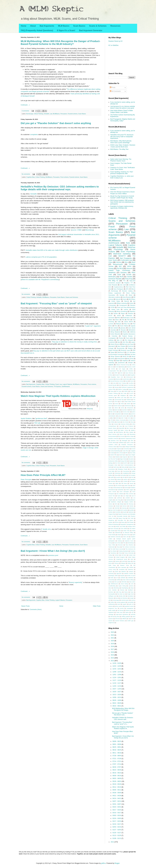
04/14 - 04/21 (117, 798)
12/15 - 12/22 (117, 669)
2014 (113, 658)
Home (24, 26)
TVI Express (57, 386)
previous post (53, 555)
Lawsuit (126, 309)
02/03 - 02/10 (117, 827)
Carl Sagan (122, 369)
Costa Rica (125, 451)
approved (119, 573)
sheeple (130, 363)
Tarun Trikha (112, 545)
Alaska (119, 422)
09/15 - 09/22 (117, 706)
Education (131, 459)
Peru (116, 326)
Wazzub (127, 301)
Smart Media (112, 535)
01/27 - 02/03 (117, 830)
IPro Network (129, 340)
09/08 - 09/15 (117, 741)
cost (132, 584)
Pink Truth (131, 518)
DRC (127, 453)
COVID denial (112, 442)
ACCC (129, 418)
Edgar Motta (123, 459)
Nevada (122, 295)
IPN (124, 477)
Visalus (129, 404)
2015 (113, 655)
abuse (117, 572)
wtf (113, 418)
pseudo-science (122, 416)
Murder (131, 506)
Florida (121, 338)
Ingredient (133, 479)
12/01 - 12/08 (117, 675)
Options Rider (112, 389)
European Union (113, 465)
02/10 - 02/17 (117, 824)
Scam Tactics (113, 260)
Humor (132, 381)
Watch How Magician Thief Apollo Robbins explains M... (123, 728)
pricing (122, 608)
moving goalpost (121, 602)
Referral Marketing (113, 524)
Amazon (116, 424)
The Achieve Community (129, 547)
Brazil (133, 262)
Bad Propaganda (126, 258)
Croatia (112, 453)
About (33, 26)
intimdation (131, 596)
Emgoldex (133, 375)
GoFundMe (123, 475)
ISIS (132, 477)
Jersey (131, 483)
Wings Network (115, 356)
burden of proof (131, 576)
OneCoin (131, 346)
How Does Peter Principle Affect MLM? (43, 475)
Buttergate (125, 441)
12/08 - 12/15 (117, 672)
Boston (125, 332)
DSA (122, 373)
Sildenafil (117, 533)
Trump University (129, 553)
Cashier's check (113, 445)
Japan (117, 483)
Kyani (119, 496)
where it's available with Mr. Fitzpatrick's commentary (40, 280)
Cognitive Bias (31, 177)
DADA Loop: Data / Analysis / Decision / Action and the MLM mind (123, 146)
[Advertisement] (119, 59)
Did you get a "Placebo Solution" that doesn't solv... (123, 714)
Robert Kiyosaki (113, 350)
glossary (123, 328)
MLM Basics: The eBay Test (119, 149)
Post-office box (122, 520)
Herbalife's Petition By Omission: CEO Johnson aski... (123, 718)
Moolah (118, 506)
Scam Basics (79, 26)
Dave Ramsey (129, 373)
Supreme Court (129, 541)
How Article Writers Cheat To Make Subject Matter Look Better (122, 111)
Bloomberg (89, 230)
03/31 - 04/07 (117, 804)
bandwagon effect (113, 576)
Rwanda (130, 313)
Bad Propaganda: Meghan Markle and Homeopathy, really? (123, 120)
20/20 (117, 418)
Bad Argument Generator (91, 30)
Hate (127, 381)
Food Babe (111, 471)
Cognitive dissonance (129, 334)
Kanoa (126, 488)
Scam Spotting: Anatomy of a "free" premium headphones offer (122, 173)
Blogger (117, 863)
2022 (113, 635)
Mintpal (122, 504)
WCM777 (122, 256)
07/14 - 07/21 (117, 761)
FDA (128, 320)
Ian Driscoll (111, 479)
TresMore (133, 551)
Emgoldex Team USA (117, 377)
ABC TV (123, 418)
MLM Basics (64, 26)
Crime (110, 373)
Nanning (124, 508)
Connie (133, 449)
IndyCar (126, 479)
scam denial (132, 328)
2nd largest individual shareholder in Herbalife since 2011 (79, 234)
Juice (114, 383)
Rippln (123, 313)
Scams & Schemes (98, 26)
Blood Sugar (123, 434)
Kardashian (121, 490)
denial (119, 316)
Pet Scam (119, 391)
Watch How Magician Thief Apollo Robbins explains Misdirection (58, 396)
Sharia (119, 531)
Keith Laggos (130, 490)
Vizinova (116, 563)
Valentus (111, 561)
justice (134, 412)
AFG (127, 289)
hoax (132, 592)
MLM (121, 277)
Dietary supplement (115, 293)
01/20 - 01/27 (117, 833)
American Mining (125, 424)
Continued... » (25, 105)
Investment (112, 342)
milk (110, 600)
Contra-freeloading (115, 451)
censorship (111, 580)
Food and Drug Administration (126, 307)
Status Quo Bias (122, 397)
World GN (126, 356)
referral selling (130, 610)
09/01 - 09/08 (117, 744)
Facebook (111, 379)
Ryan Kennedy (114, 529)
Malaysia (119, 324)
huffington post (112, 596)
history (126, 592)
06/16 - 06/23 (117, 773)
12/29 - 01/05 (117, 663)
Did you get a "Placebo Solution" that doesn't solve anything (56, 123)
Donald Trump (119, 375)
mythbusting (112, 604)
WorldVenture (128, 406)
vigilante (111, 365)
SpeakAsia (111, 397)
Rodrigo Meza (132, 526)
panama (111, 606)
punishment (121, 363)
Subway (120, 541)
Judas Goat (127, 485)
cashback (123, 578)
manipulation (118, 414)
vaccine (110, 621)
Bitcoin (133, 289)
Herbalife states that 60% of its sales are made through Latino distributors (52, 250)
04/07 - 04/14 (117, 801)
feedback (130, 590)
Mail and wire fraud (128, 344)
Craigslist (133, 451)
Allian (110, 424)
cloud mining (124, 584)
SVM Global (124, 529)
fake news (133, 410)
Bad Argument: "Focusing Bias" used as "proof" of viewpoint (56, 303)
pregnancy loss (113, 608)
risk (132, 612)
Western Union (125, 565)
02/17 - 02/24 (117, 821)
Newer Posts (25, 606)
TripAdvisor (113, 553)
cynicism (131, 586)
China (110, 262)
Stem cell (126, 537)
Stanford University (116, 537)
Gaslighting (126, 473)
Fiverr (132, 469)
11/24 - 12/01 (117, 678)
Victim (122, 404)
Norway (117, 387)
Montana (111, 506)
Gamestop (118, 473)
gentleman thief (41, 418)
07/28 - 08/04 (117, 756)
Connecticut (126, 449)
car (117, 578)
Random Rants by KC (116, 41)
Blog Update (130, 432)
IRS (128, 477)
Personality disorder (122, 516)
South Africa (127, 535)
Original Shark (112, 514)
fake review (113, 412)
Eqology (111, 463)
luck (111, 414)
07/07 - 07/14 (117, 764)
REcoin (117, 522)
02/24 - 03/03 (117, 818)
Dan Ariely (133, 453)
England (131, 461)
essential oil (125, 410)
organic (124, 604)
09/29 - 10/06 (117, 700)
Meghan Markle (129, 502)
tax (109, 418)
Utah (132, 559)
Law (51, 114)
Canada (129, 277)
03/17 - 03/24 (117, 810)
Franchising (126, 471)
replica (127, 612)
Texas (118, 547)
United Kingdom (120, 557)
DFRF (116, 373)
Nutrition (111, 512)
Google (133, 379)
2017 (113, 649)
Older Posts (97, 606)
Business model (131, 367)
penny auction (119, 606)
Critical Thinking (38, 114)
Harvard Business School (117, 381)
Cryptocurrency (118, 287)
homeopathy (112, 594)
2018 (113, 646)
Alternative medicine (114, 297)
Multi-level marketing (122, 254)
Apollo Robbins (26, 418)
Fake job (124, 467)
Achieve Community (120, 420)
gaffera (103, 863)
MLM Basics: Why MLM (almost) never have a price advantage (121, 142)
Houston (118, 477)
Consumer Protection (128, 371)
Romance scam (125, 350)
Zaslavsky (130, 569)
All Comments (115, 91)
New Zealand (122, 346)
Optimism (131, 512)
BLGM (117, 367)
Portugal (111, 348)
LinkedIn (128, 498)
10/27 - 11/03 (117, 689)
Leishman (119, 498)
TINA (124, 543)
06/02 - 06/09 (117, 778)
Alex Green (125, 422)
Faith (110, 467)
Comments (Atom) (36, 610)
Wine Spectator (122, 567)
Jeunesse (111, 485)
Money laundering (122, 311)
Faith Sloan (116, 467)
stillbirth (124, 619)
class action (132, 582)
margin (132, 598)
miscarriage (116, 600)
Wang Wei (130, 563)
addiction (124, 572)
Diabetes (118, 457)
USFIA (129, 266)
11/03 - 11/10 (117, 686)
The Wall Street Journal (117, 549)
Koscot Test (112, 496)
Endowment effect (113, 461)
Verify (123, 561)
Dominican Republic (115, 279)
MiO (116, 504)
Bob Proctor (121, 436)
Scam (119, 275)
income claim (126, 412)
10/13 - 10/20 (117, 695)
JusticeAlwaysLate (118, 488)
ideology (111, 361)
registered (111, 612)
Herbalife (46, 114)
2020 (113, 641)
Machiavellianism (131, 500)
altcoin (133, 356)
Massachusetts (118, 264)
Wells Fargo (112, 565)
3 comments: (26, 111)
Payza (112, 391)
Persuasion (64, 114)
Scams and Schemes (72, 297)
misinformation (125, 600)
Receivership (121, 348)
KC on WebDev (113, 45)
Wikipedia (90, 409)
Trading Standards (123, 551)
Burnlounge (30, 114)
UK (121, 402)
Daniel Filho (114, 455)
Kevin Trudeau (122, 383)
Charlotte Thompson (127, 445)
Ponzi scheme (64, 177)
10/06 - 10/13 (117, 697)
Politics (126, 391)
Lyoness (111, 324)
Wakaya (123, 563)
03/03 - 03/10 (117, 815)
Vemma (119, 262)
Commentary (112, 305)
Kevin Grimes (112, 492)
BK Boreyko (122, 330)
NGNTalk (117, 508)
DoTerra (111, 375)
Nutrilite (132, 510)
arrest (123, 408)
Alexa (132, 422)
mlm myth (123, 285)
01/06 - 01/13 (117, 838)
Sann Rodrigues (118, 289)
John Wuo (125, 342)
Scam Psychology (128, 252)
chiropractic (130, 408)
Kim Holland (120, 494)
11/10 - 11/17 (117, 683)
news (119, 604)
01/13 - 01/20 (117, 835)
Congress (119, 449)
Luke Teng (118, 500)
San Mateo (132, 529)
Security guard (113, 395)
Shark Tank (126, 531)
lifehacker (111, 598)
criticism (111, 410)
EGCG (132, 457)
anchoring (111, 573)
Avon (112, 367)
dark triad (117, 410)
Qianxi (131, 520)
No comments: (26, 174)
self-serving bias (115, 617)
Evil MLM (120, 268)
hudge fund (130, 594)
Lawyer (133, 342)
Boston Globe (130, 436)
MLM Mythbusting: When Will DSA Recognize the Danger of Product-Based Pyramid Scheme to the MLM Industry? (60, 43)
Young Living (112, 569)
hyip (120, 412)
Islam (119, 481)
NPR (120, 385)
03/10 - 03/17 (117, 813)
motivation (126, 414)
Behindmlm (132, 330)
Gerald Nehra (126, 379)
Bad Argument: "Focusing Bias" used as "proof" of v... (122, 723)
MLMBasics (56, 114)
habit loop (119, 592)
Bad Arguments (47, 26)
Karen (125, 299)
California (132, 332)
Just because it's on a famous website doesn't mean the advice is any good (123, 107)
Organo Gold (132, 389)
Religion (130, 348)
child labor (124, 582)
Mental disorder (113, 385)
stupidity (131, 416)
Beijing (123, 367)
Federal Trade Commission (119, 270)
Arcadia (129, 275)
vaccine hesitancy (120, 621)
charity (110, 582)
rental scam (119, 612)
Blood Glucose (112, 434)
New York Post (114, 510)
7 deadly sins (46, 529)
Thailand (129, 400)
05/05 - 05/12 (117, 790)
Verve (117, 404)
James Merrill (128, 322)
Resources (115, 26)
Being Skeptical (115, 332)
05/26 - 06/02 (117, 781)
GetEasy (111, 340)
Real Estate (130, 522)
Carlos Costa (130, 442)
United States (116, 301)
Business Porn (115, 441)
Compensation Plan (114, 371)
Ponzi (132, 391)
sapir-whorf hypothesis (122, 614)
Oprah (125, 512)
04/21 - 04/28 (117, 796)
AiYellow (112, 422)
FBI (123, 320)
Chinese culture (113, 447)
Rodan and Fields (121, 526)
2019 (113, 644)
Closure (121, 447)
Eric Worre (118, 463)
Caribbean (121, 442)
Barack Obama (112, 428)
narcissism (112, 318)
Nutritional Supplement (127, 387)
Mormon (124, 506)
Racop (123, 522)
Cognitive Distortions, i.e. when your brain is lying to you (122, 177)
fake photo (130, 359)
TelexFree (131, 247)
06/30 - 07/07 (117, 767)
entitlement (129, 316)
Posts (113, 88)
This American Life (130, 549)
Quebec (111, 522)
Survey (110, 543)
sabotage (111, 614)
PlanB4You (111, 520)
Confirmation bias (127, 260)
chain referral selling (128, 580)
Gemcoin (129, 268)
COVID (113, 369)
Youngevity (122, 569)
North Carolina (124, 510)
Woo (126, 262)
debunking (116, 588)
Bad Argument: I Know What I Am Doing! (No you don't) (53, 551)
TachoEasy (131, 543)
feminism (111, 592)
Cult (110, 256)
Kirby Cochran (129, 494)
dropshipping (125, 588)
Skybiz (131, 395)
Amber (131, 303)
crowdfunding (112, 586)
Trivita (120, 553)
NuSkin (116, 313)
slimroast (117, 619)
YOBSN (131, 567)
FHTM (112, 307)
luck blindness (124, 598)
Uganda (133, 326)
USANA (117, 555)
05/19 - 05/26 (117, 784)
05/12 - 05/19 (117, 787)
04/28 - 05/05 (117, 793)
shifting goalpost (126, 617)
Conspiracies (123, 305)
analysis (131, 572)
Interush (118, 299)
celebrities (131, 578)
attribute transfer (129, 573)
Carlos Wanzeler (115, 334)
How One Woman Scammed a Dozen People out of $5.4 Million (122, 193)
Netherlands (132, 508)
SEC (120, 266)
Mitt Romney (130, 504)
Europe (131, 463)
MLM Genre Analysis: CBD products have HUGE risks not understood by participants (122, 202)
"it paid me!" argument (93, 326)
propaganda (130, 608)
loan (117, 598)
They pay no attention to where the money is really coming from (74, 342)
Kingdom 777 (129, 283)
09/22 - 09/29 (117, 703)
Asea (121, 426)
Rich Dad (111, 526)
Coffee (131, 369)
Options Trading (122, 389)
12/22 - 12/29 (117, 666)
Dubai (126, 375)
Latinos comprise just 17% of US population (41, 257)
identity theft (122, 596)
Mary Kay (127, 324)
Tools (128, 243)
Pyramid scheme (73, 114)
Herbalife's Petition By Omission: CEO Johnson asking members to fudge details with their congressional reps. (60, 188)
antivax (112, 359)
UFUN (116, 402)
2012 (113, 842)
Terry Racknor (129, 545)
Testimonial (111, 547)
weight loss (111, 623)
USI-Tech (124, 555)
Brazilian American (113, 438)
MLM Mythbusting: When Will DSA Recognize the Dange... (123, 709)
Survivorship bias (119, 400)
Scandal (113, 531)
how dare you (121, 594)
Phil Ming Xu (113, 281)
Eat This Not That (113, 459)
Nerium (110, 387)
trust (132, 619)
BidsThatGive (120, 432)
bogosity (122, 576)
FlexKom (118, 379)
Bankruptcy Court (128, 318)
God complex (132, 475)
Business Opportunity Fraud (128, 438)
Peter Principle (26, 480)
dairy (110, 588)
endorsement (121, 359)
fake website (114, 328)
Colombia (115, 336)
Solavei (119, 535)
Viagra (129, 561)
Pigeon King (122, 518)
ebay (132, 588)
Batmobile (122, 428)
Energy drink (124, 461)
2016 (113, 652)
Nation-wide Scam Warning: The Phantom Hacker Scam (121, 160)
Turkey (110, 555)
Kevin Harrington (124, 492)
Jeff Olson (124, 483)
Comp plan (111, 449)
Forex (119, 471)
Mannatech (112, 346)
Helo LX (119, 340)
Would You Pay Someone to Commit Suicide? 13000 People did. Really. (122, 197)
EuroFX (125, 463)
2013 (113, 661)
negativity (125, 361)
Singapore (123, 395)
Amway (111, 268)
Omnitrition (118, 512)
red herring (121, 610)
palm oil (131, 604)
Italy (119, 342)
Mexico (110, 504)
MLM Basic (132, 299)
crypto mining (122, 586)
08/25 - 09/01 (117, 747)
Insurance (113, 481)
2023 (113, 632)
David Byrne (122, 455)
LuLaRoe (131, 383)
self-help (133, 614)
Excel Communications (127, 465)
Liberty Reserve (115, 344)
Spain (134, 535)
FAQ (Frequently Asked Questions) (37, 30)
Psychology (118, 249)
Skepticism (112, 273)
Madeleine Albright (116, 502)
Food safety (129, 338)
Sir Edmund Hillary (128, 533)
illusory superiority (75, 582)
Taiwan (113, 352)
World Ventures (118, 406)
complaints (34, 134)
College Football (129, 447)
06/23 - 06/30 (117, 770)
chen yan (117, 582)
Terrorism (120, 545)
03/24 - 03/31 (117, 807)
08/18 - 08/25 (117, 750)
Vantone (117, 561)
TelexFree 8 (121, 352)
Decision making (127, 291)
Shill (134, 350)
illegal (118, 361)
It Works (125, 481)
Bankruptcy (112, 277)
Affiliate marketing (122, 303)
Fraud (57, 384)
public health (112, 610)
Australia (113, 330)
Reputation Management (127, 524)
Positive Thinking (113, 393)
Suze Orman (117, 543)
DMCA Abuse (120, 453)
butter (112, 578)
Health (112, 477)
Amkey (134, 365)
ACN (134, 418)
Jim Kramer (119, 485)
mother (112, 602)
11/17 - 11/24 (117, 680)
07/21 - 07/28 (117, 759)
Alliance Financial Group (123, 365)
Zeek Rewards (113, 285)
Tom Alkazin (113, 551)
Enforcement (130, 377)
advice (116, 408)
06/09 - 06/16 (117, 776)
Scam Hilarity (124, 326)
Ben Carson (130, 428)
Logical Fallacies (67, 384)
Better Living (124, 430)
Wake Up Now (131, 354)
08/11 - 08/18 (117, 753)
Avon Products (129, 426)
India (119, 322)
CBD (132, 441)
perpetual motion (129, 606)
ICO (110, 383)
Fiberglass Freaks (123, 469)
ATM (112, 420)
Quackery (124, 273)
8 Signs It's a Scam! (66, 30)
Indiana (119, 479)
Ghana (116, 475)
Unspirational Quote (122, 559)
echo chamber (113, 590)
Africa (119, 318)
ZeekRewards (66, 386)
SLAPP (131, 393)
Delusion (133, 305)
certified (118, 580)
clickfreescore (114, 584)
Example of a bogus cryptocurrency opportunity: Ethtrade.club (122, 207)
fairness (122, 590)
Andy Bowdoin (127, 297)
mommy (133, 600)
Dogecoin (125, 457)
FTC (124, 281)
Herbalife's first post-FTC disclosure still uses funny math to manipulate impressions (122, 137)
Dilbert (110, 320)
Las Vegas (126, 496)
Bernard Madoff (113, 430)
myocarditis (130, 602)
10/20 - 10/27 (117, 692)
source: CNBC (77, 230)
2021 (113, 638)
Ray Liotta (124, 393)
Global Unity (115, 309)
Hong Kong (129, 279)
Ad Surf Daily (132, 420)
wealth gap (130, 621)
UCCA (110, 316)
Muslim (110, 508)
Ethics (117, 320)
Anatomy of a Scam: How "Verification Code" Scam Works (123, 168)
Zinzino (110, 572)
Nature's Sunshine (129, 385)
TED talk (37, 423)
